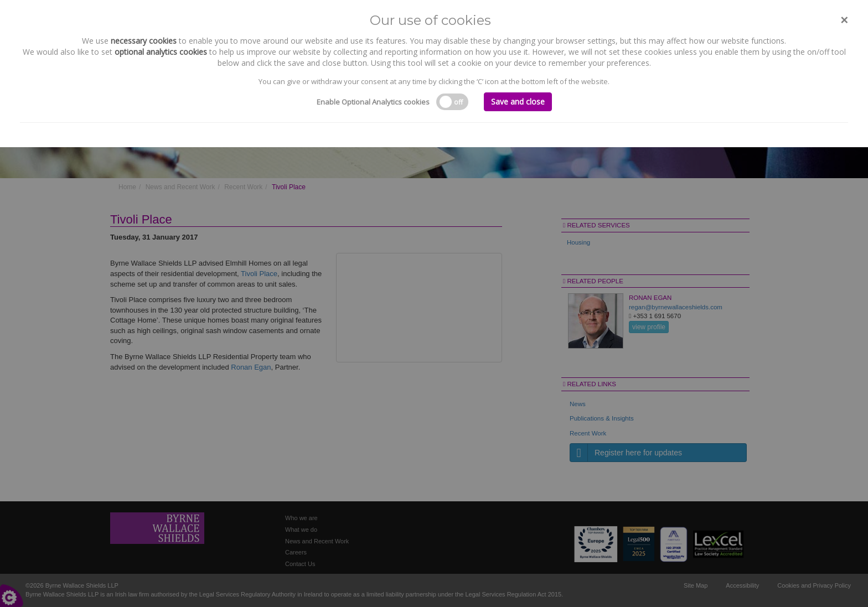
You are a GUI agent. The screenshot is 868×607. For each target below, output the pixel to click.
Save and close (518, 102)
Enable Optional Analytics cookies (373, 102)
